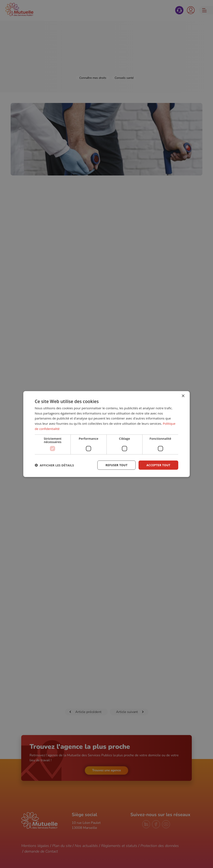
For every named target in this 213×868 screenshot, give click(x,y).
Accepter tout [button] (158, 465)
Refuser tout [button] (116, 465)
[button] (54, 465)
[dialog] (106, 434)
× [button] (183, 396)
